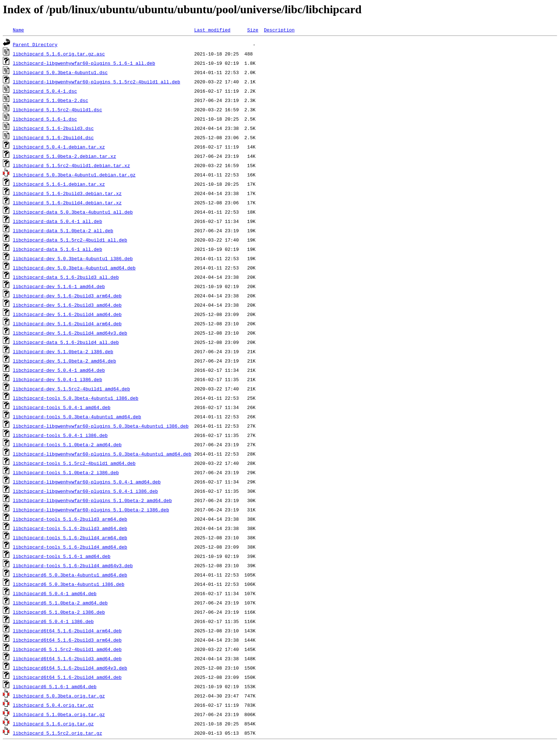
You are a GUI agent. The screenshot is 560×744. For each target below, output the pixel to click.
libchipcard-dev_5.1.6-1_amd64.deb (59, 286)
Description (279, 30)
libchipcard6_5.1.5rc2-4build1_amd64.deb (67, 649)
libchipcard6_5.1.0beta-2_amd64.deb (60, 603)
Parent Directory (35, 44)
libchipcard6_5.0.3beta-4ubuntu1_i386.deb (69, 584)
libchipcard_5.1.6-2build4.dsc (53, 137)
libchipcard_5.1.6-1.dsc (45, 119)
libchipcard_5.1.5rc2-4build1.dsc (58, 110)
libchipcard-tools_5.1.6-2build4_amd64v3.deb (73, 565)
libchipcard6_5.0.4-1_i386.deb (53, 621)
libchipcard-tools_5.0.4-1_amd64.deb (62, 407)
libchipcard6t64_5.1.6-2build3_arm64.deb (67, 640)
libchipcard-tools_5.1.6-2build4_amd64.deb (70, 547)
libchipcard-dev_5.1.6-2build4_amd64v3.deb (70, 333)
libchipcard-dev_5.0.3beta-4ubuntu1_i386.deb (73, 258)
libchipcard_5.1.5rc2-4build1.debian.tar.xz (72, 165)
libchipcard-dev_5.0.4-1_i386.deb (58, 379)
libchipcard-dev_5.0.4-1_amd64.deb (59, 370)
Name (18, 30)
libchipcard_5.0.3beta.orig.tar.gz (59, 696)
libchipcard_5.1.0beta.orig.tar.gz (59, 714)
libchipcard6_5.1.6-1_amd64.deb (55, 686)
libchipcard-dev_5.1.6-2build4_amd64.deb (67, 314)
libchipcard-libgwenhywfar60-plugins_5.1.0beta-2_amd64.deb (92, 500)
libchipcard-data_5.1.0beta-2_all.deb (63, 230)
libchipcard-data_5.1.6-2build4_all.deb (66, 342)
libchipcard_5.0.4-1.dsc (45, 91)
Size (253, 30)
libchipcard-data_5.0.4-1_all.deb (58, 221)
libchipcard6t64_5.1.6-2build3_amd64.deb (67, 658)
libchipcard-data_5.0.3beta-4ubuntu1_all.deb (73, 212)
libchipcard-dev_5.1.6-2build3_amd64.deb (67, 305)
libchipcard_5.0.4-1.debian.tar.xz (59, 147)
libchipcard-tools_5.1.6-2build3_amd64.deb (70, 528)
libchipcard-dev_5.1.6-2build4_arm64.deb (67, 324)
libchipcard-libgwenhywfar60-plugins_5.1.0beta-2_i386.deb (91, 510)
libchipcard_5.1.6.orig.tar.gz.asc (59, 54)
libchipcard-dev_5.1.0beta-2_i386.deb (63, 351)
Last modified (212, 30)
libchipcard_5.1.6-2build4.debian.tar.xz (67, 203)
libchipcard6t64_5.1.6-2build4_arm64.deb (67, 631)
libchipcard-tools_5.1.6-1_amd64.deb (62, 556)
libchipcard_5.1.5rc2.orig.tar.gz (58, 733)
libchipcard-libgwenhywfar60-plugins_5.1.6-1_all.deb (84, 63)
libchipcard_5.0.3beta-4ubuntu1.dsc (60, 72)
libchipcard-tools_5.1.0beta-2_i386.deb (66, 472)
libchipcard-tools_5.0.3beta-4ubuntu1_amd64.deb (77, 417)
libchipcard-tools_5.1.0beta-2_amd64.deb (67, 444)
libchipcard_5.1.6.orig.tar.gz (53, 724)
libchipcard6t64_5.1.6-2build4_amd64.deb (67, 677)
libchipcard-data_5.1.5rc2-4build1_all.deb (70, 240)
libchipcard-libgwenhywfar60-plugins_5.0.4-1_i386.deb (85, 491)
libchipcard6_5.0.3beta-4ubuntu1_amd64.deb (70, 575)
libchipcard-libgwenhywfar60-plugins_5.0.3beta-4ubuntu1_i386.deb (101, 426)
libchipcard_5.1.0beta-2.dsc (51, 100)
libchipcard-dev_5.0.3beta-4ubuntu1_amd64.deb (74, 268)
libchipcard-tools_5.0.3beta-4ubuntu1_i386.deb (76, 398)
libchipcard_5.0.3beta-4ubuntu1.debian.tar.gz (74, 175)
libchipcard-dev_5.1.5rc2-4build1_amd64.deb (72, 389)
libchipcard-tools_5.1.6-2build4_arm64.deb (70, 538)
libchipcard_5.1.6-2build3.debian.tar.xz (67, 193)
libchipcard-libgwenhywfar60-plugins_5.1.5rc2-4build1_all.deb (97, 82)
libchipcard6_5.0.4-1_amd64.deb (55, 593)
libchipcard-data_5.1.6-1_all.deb (58, 249)
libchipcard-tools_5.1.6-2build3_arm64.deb (70, 519)
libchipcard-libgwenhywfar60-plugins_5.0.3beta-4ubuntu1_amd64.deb (102, 454)
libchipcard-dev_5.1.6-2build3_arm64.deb (67, 296)
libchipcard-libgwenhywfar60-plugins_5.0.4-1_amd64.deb (87, 482)
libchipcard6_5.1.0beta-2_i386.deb (59, 612)
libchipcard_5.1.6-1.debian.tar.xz (59, 184)
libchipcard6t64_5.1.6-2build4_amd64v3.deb (70, 668)
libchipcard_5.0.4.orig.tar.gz (53, 705)
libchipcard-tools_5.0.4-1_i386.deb (60, 435)
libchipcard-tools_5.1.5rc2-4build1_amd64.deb (74, 463)
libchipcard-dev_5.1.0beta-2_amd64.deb (65, 361)
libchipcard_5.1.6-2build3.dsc (53, 128)
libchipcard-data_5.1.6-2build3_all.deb (66, 277)
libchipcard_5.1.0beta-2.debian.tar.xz (65, 156)
